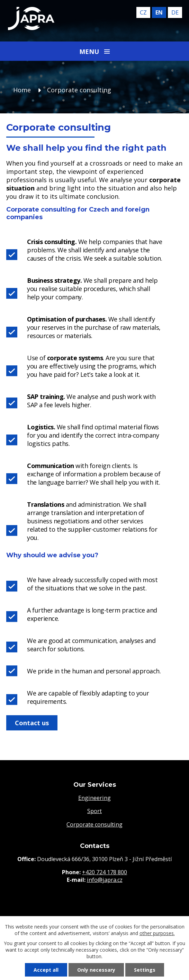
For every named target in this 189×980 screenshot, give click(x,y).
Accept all (46, 970)
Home (22, 90)
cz (143, 12)
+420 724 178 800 (105, 872)
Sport (94, 811)
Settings (145, 970)
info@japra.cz (105, 880)
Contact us (32, 723)
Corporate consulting (94, 824)
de (175, 12)
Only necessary (96, 970)
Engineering (94, 798)
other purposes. (157, 933)
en (159, 12)
